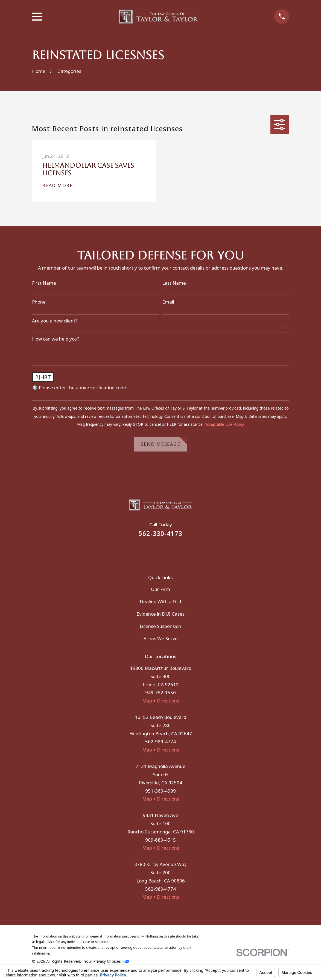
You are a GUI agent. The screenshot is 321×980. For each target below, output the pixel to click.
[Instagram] (168, 552)
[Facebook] (153, 552)
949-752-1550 (160, 692)
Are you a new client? (55, 321)
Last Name (174, 283)
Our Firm (160, 589)
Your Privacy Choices (107, 961)
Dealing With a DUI (160, 602)
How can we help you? (56, 339)
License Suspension (160, 626)
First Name (44, 283)
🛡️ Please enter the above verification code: (80, 388)
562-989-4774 (160, 742)
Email (168, 302)
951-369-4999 (160, 791)
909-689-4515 (160, 840)
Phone (39, 302)
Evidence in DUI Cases (160, 614)
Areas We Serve (161, 638)
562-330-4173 (160, 534)
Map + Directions (161, 701)
